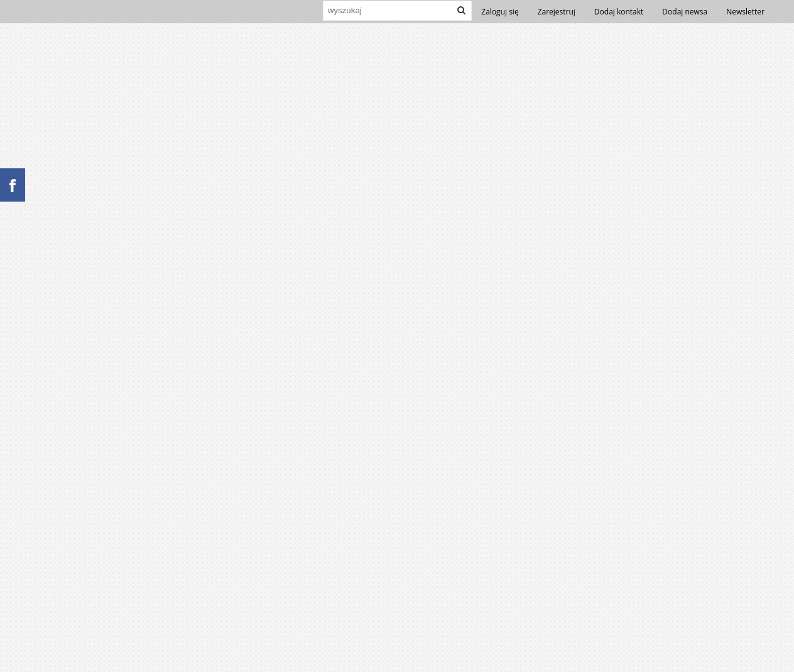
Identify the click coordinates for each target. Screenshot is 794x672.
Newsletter (745, 12)
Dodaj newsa (685, 12)
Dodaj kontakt (619, 12)
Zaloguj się (500, 12)
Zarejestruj (557, 12)
